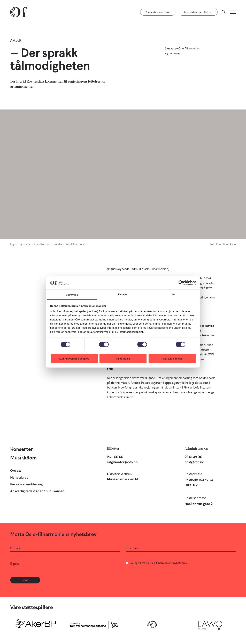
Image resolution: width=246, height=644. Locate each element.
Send (25, 580)
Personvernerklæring (26, 484)
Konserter (22, 449)
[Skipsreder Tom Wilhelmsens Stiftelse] (94, 624)
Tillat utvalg (123, 359)
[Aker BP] (36, 624)
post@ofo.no (194, 462)
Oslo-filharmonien (189, 48)
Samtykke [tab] (72, 295)
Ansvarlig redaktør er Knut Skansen (37, 491)
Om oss (16, 471)
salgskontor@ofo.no (122, 462)
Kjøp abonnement (158, 12)
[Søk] (224, 12)
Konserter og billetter (198, 12)
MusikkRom (23, 458)
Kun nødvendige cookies (74, 359)
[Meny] (233, 12)
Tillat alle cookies (172, 359)
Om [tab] (174, 294)
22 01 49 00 (193, 457)
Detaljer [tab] (123, 294)
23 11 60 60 (115, 457)
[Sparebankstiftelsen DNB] (152, 624)
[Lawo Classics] (210, 624)
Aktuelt (16, 40)
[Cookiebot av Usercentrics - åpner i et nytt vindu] (181, 283)
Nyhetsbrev (19, 477)
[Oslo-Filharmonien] (19, 12)
